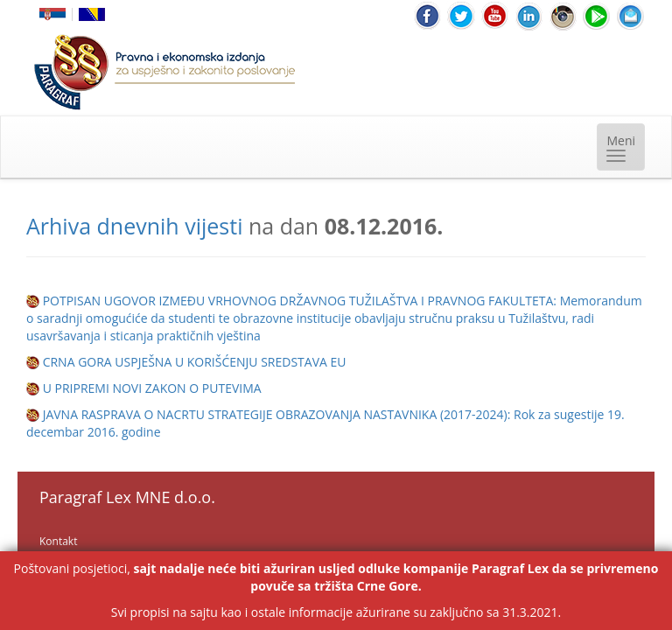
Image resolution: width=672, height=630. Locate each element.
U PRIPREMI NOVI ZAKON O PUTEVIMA (152, 388)
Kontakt (58, 541)
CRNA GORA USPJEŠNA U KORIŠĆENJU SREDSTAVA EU (195, 362)
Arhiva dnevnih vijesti (134, 226)
